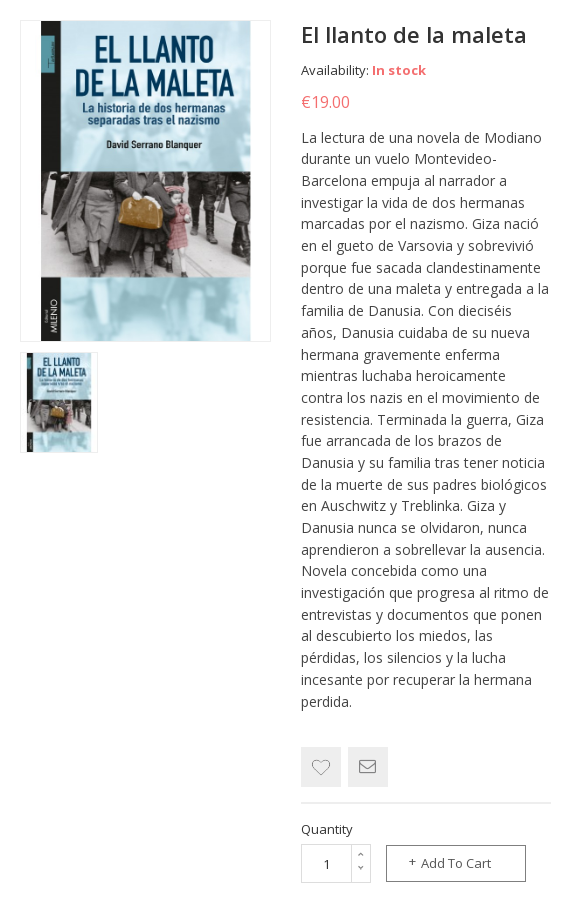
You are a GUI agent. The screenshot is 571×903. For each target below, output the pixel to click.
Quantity (327, 829)
